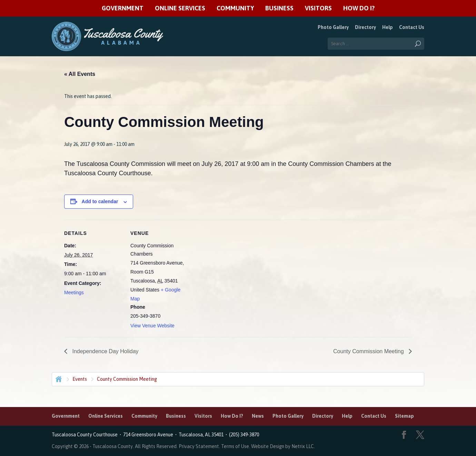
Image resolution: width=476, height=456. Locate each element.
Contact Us (412, 27)
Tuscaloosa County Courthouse (86, 435)
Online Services (180, 8)
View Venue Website (152, 326)
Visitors (318, 8)
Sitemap (404, 416)
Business (279, 8)
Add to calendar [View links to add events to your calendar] (100, 201)
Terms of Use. (236, 446)
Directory (365, 27)
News (258, 416)
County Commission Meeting (369, 351)
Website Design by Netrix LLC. (283, 446)
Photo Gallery (333, 27)
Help (388, 27)
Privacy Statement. (199, 446)
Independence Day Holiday (105, 351)
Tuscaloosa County (113, 446)
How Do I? (359, 8)
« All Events (80, 74)
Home (58, 378)
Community (235, 8)
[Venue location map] (233, 267)
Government (123, 8)
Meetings (74, 293)
